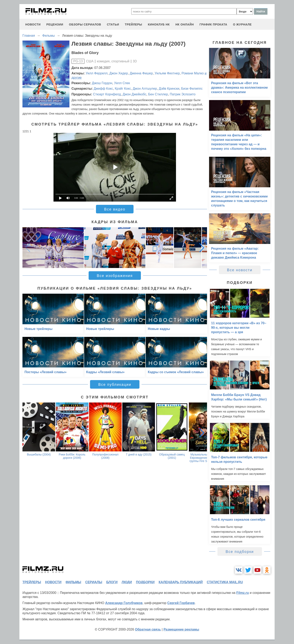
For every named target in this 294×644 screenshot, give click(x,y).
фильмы (73, 582)
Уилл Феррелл (97, 73)
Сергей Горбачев (181, 603)
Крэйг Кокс (123, 89)
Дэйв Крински (169, 89)
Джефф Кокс (103, 89)
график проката (213, 24)
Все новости (240, 270)
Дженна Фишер (141, 73)
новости (33, 24)
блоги (112, 582)
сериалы (94, 582)
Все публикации (115, 385)
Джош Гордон (102, 83)
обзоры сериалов (85, 24)
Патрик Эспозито (183, 94)
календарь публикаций (181, 582)
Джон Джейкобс (135, 94)
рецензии (55, 24)
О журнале (242, 24)
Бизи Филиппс (192, 89)
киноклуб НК (159, 24)
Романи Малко (193, 73)
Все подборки (240, 552)
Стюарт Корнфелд (107, 94)
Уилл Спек (122, 83)
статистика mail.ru (225, 582)
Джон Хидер (119, 73)
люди (127, 582)
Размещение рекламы (181, 629)
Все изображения (115, 276)
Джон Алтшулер (145, 89)
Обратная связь (148, 629)
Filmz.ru (242, 593)
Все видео (115, 209)
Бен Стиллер (158, 94)
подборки (145, 582)
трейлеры (133, 24)
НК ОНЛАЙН (185, 24)
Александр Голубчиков (124, 603)
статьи (113, 24)
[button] (202, 248)
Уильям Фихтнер (167, 73)
